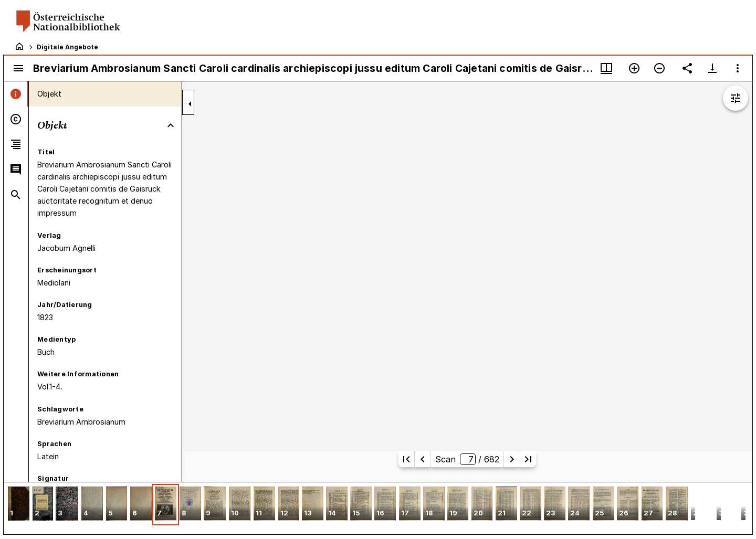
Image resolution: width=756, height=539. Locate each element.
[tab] (16, 94)
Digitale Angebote (67, 47)
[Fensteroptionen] (738, 68)
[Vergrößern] (634, 68)
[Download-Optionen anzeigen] (712, 68)
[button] (19, 505)
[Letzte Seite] (528, 459)
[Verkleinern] (659, 68)
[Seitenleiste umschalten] (18, 68)
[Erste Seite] (406, 459)
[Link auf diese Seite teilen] (687, 68)
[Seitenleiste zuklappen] (190, 104)
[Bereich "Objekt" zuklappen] (171, 125)
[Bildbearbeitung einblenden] (736, 98)
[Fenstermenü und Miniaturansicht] (606, 68)
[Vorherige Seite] (423, 459)
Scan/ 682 (467, 459)
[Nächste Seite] (512, 459)
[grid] (378, 508)
